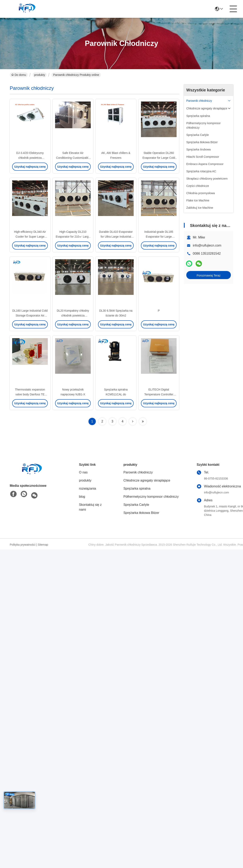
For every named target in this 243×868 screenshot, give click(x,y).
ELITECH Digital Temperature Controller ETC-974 (159, 394)
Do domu (19, 75)
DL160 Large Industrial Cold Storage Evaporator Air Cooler (30, 315)
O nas (83, 472)
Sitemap (43, 545)
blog (82, 497)
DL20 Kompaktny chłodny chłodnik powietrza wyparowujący (73, 315)
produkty (40, 75)
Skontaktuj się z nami (90, 507)
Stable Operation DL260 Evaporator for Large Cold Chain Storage (159, 158)
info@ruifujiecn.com (207, 245)
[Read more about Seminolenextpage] (133, 421)
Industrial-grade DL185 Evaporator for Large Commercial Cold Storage (159, 237)
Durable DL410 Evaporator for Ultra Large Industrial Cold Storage (116, 237)
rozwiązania (87, 489)
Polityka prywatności (23, 545)
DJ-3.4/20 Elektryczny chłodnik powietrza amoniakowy (30, 158)
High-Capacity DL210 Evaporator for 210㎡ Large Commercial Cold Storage (73, 237)
